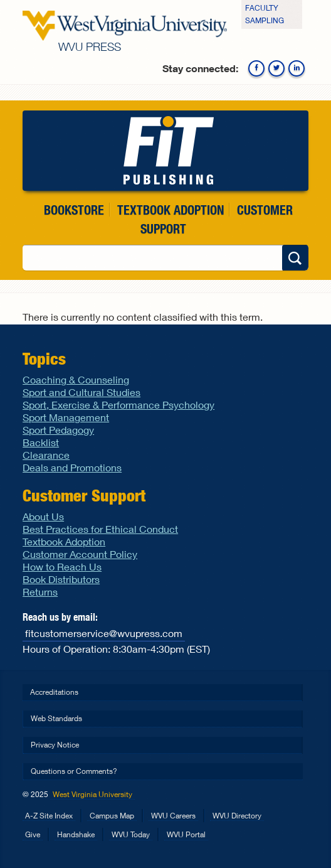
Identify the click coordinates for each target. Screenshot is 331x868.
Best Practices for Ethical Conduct (100, 529)
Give (33, 834)
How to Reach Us (62, 566)
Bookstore (74, 210)
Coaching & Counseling (76, 379)
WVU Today (131, 834)
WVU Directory (237, 816)
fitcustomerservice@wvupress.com (104, 633)
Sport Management (66, 417)
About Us (43, 516)
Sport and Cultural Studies (81, 392)
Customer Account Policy (80, 554)
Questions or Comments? (74, 771)
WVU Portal (186, 834)
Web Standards (56, 718)
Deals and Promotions (72, 467)
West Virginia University (92, 794)
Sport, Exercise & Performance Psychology (118, 405)
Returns (40, 592)
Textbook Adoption (171, 210)
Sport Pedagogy (58, 430)
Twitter (276, 68)
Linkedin (297, 68)
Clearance (46, 455)
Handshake (76, 834)
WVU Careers (173, 816)
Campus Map (112, 816)
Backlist (41, 442)
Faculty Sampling (265, 14)
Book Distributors (61, 579)
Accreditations (54, 692)
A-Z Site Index (49, 816)
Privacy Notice (55, 745)
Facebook (256, 68)
